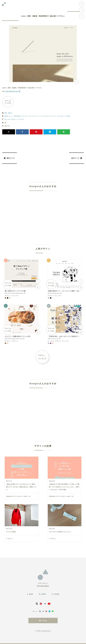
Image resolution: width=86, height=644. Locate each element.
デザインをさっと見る (8, 102)
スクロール (47, 116)
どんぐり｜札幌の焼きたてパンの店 (18, 336)
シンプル (21, 119)
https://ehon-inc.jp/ (53, 339)
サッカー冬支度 (11, 532)
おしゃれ (8, 119)
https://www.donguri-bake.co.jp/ (14, 339)
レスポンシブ (62, 116)
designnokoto (46, 631)
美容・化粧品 (8, 113)
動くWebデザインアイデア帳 (15, 291)
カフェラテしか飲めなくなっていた (60, 532)
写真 (69, 116)
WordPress (18, 116)
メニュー (54, 116)
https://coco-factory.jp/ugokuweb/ (14, 293)
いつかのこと (10, 538)
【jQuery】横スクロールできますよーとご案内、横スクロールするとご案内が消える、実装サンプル (21, 487)
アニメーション (38, 116)
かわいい (51, 296)
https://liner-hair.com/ (12, 91)
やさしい (14, 119)
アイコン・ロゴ (27, 116)
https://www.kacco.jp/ (54, 293)
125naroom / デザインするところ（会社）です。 (19, 496)
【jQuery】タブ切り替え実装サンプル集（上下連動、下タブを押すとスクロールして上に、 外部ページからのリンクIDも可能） (64, 487)
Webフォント (9, 116)
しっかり (51, 341)
